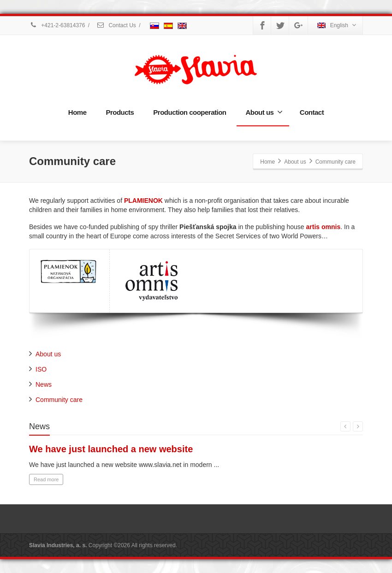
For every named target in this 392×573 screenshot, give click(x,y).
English (337, 25)
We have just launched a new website (111, 449)
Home (77, 112)
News (44, 384)
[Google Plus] (298, 25)
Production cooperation (190, 112)
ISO (41, 369)
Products (120, 112)
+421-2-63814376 (57, 25)
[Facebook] (262, 25)
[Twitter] (280, 25)
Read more (46, 479)
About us (264, 112)
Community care (59, 400)
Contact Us (116, 25)
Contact (312, 112)
